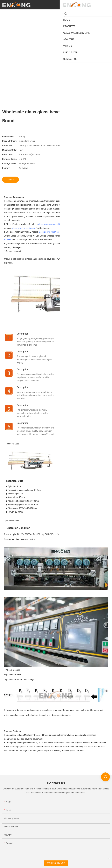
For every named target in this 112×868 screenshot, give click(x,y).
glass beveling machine (95, 209)
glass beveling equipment (24, 228)
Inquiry (10, 180)
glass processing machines (51, 224)
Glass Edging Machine (49, 232)
